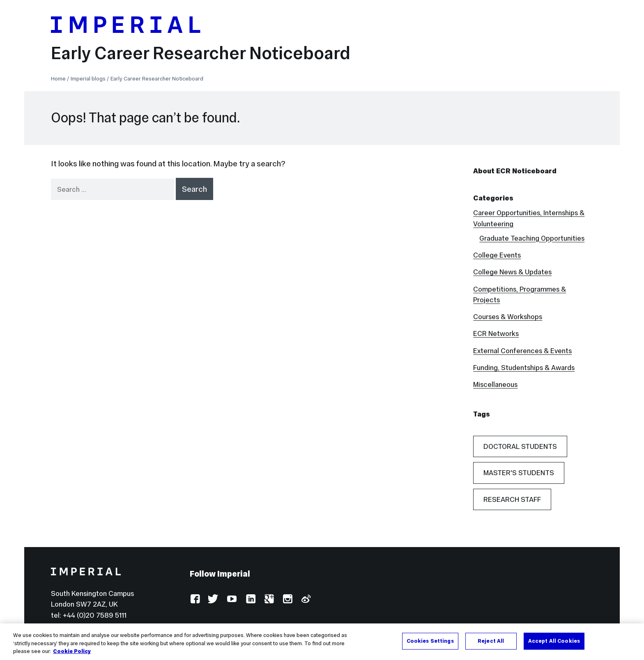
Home (58, 79)
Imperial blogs (88, 79)
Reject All (491, 641)
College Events (497, 255)
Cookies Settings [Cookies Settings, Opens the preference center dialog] (430, 641)
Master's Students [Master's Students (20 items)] (519, 473)
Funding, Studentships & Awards (524, 368)
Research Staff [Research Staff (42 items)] (512, 499)
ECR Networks (496, 333)
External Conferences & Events (522, 351)
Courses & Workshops (508, 317)
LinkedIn (250, 599)
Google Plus (269, 599)
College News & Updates (512, 272)
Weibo (306, 599)
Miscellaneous (495, 384)
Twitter (213, 599)
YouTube (232, 599)
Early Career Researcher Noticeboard (201, 53)
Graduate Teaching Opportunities (532, 238)
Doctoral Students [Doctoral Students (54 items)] (520, 446)
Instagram (287, 599)
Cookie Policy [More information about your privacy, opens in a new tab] (72, 652)
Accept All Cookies (554, 641)
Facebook (195, 599)
